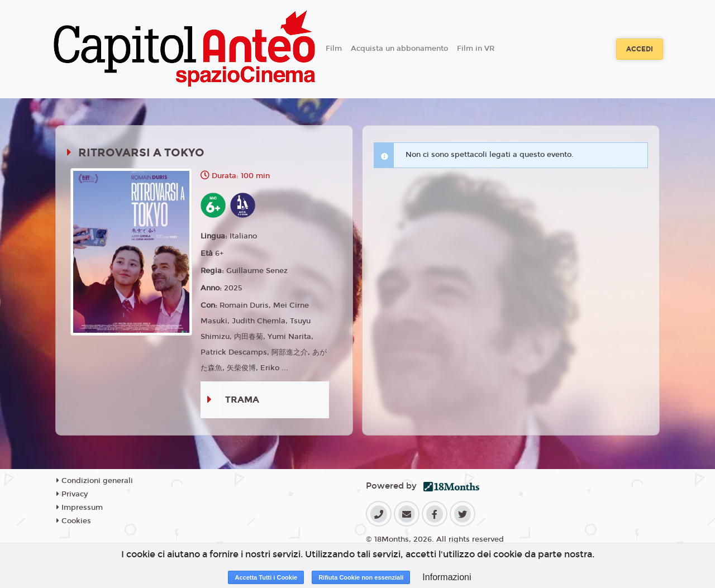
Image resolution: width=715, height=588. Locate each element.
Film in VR (476, 49)
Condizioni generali (95, 481)
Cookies (74, 521)
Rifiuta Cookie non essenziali (361, 577)
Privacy (72, 494)
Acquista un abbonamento (399, 49)
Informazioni (447, 577)
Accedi (640, 49)
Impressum (80, 508)
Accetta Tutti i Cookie (266, 577)
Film (334, 49)
